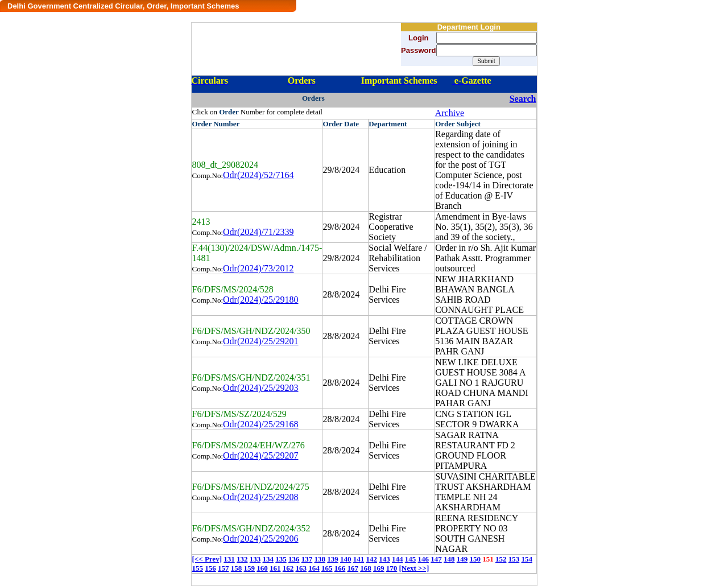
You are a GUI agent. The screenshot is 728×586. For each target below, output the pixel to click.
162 (288, 568)
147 (436, 559)
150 (475, 559)
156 (210, 568)
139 (333, 559)
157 (224, 568)
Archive (450, 113)
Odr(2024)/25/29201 (260, 341)
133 (255, 559)
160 (262, 568)
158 (237, 568)
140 (346, 559)
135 (281, 559)
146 (423, 559)
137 (307, 559)
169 (379, 568)
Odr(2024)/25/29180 (260, 300)
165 (327, 568)
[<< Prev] (207, 559)
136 (294, 559)
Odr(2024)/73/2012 (258, 268)
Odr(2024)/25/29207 (260, 455)
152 (501, 559)
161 (275, 568)
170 (392, 568)
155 (198, 568)
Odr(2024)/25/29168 (260, 424)
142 (371, 559)
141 (359, 559)
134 (268, 559)
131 (229, 559)
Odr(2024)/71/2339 (258, 232)
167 (353, 568)
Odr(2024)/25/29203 (260, 388)
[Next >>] (414, 568)
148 (449, 559)
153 (514, 559)
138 (320, 559)
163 (301, 568)
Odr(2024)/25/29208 (260, 497)
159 (250, 568)
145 (411, 559)
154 (527, 559)
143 (384, 559)
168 (366, 568)
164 (314, 568)
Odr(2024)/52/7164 (258, 175)
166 (340, 568)
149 (462, 559)
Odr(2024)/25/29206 (260, 538)
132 (242, 559)
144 (398, 559)
